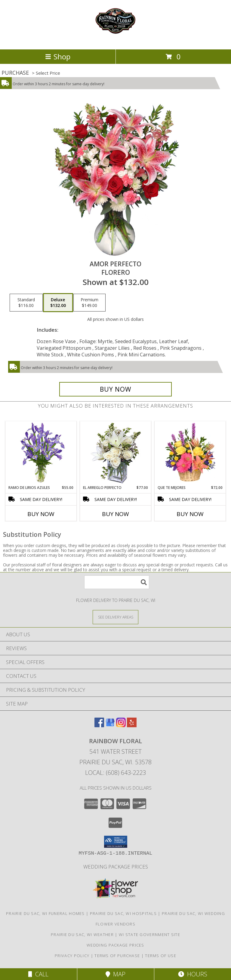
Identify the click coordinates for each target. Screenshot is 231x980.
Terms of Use (161, 956)
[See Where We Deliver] (115, 617)
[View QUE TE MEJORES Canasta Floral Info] (190, 453)
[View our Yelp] (132, 725)
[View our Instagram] (121, 725)
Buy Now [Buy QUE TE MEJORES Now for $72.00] (190, 514)
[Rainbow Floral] (115, 41)
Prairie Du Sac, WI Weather (82, 935)
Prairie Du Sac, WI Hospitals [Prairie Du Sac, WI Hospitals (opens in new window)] (123, 913)
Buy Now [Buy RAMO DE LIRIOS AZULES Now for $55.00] (41, 514)
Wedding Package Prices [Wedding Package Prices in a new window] (116, 867)
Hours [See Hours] (193, 974)
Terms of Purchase (117, 956)
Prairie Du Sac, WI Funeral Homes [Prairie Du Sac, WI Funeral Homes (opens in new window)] (45, 913)
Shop (58, 56)
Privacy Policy (72, 956)
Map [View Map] (115, 974)
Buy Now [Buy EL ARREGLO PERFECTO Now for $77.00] (115, 514)
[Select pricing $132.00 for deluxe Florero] (58, 303)
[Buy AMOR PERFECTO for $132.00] (115, 389)
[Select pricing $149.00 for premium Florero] (89, 303)
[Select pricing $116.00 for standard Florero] (26, 303)
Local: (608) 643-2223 (115, 773)
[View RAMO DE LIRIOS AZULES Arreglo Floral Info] (41, 453)
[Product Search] (117, 582)
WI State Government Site (149, 935)
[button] (116, 842)
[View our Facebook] (99, 725)
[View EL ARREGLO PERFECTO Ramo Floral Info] (116, 453)
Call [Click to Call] (38, 974)
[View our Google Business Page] (110, 725)
